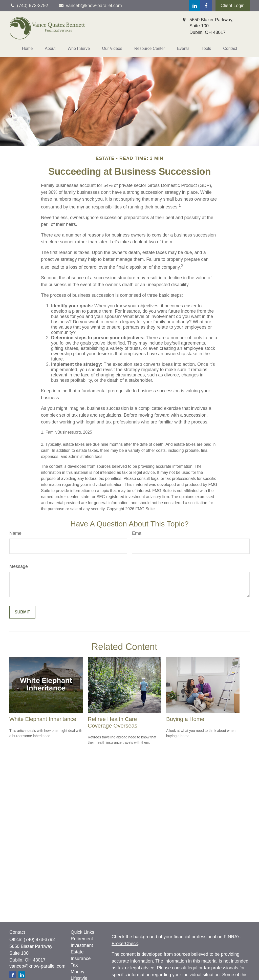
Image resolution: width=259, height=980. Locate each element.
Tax (74, 965)
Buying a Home (185, 719)
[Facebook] (206, 6)
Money (78, 972)
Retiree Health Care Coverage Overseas (113, 722)
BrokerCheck (125, 944)
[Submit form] (22, 612)
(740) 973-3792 (39, 940)
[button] (27, 49)
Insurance (81, 958)
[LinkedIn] (195, 6)
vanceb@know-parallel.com (90, 6)
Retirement (82, 939)
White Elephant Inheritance (43, 719)
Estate (77, 952)
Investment (82, 945)
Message (19, 566)
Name (15, 533)
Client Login (233, 6)
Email (138, 533)
